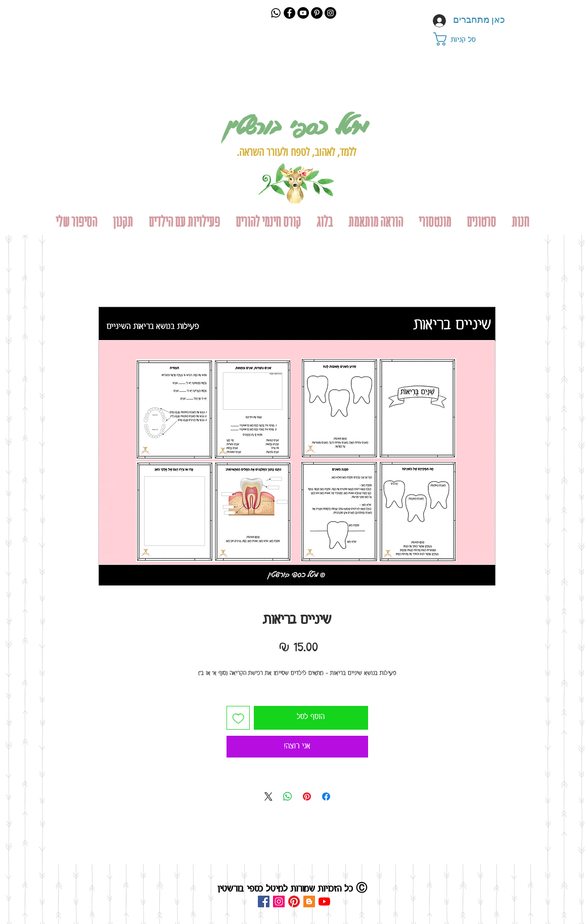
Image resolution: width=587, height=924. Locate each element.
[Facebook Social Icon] (264, 901)
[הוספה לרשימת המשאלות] (238, 718)
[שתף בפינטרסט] (307, 796)
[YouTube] (303, 13)
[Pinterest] (317, 13)
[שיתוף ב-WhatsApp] (288, 796)
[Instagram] (330, 13)
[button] (464, 39)
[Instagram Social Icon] (279, 901)
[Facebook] (289, 13)
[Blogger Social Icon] (309, 901)
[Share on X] (268, 796)
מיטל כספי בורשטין (296, 126)
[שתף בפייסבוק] (326, 796)
